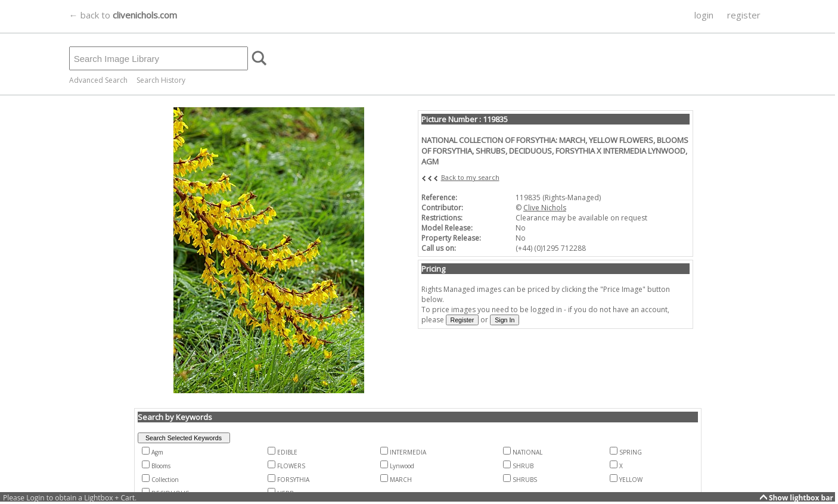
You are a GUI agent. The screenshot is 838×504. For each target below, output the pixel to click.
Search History (161, 80)
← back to (123, 15)
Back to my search (470, 177)
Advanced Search (98, 80)
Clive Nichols (545, 208)
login (704, 15)
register (744, 15)
